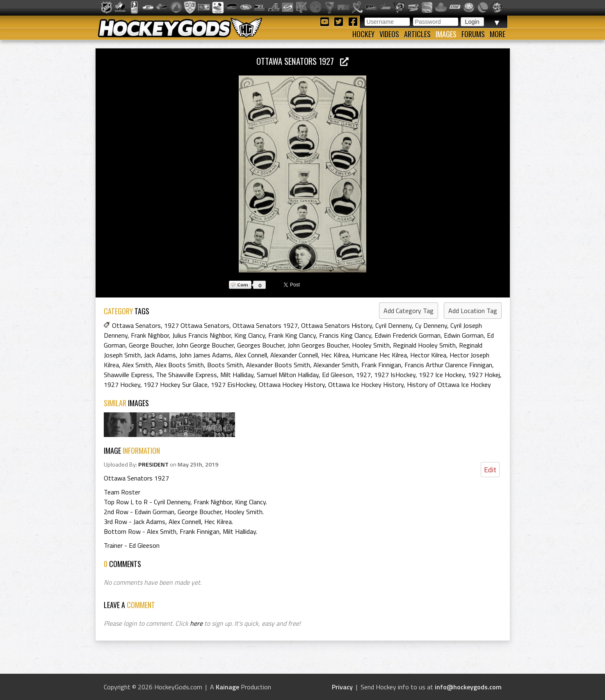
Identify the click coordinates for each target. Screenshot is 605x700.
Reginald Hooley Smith (424, 345)
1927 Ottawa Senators (197, 325)
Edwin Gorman (464, 335)
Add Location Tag (473, 311)
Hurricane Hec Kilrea (379, 355)
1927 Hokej (484, 375)
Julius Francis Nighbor (202, 335)
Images (446, 34)
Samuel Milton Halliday (288, 375)
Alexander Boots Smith (278, 365)
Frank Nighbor (150, 335)
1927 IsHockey (395, 375)
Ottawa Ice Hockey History (366, 384)
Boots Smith (225, 365)
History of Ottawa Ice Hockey (449, 384)
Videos (389, 34)
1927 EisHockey (233, 384)
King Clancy (250, 335)
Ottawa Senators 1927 (302, 61)
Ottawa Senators (136, 325)
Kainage (227, 687)
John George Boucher (205, 345)
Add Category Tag (409, 311)
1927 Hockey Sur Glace (176, 384)
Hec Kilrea (335, 355)
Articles (417, 34)
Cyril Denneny (394, 325)
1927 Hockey (122, 384)
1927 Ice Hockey (442, 375)
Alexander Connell (294, 355)
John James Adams (205, 355)
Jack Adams (160, 355)
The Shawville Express (186, 375)
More (498, 34)
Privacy (342, 687)
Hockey (363, 34)
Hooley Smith (371, 345)
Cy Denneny (431, 325)
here (196, 623)
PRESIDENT (153, 464)
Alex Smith (137, 365)
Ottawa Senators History (337, 325)
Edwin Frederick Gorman (408, 335)
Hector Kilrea (428, 355)
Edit (490, 470)
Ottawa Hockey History (292, 384)
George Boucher (151, 345)
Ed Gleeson (337, 375)
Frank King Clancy (292, 335)
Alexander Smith (336, 365)
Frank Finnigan (381, 365)
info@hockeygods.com (468, 687)
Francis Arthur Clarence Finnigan (448, 365)
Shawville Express (128, 375)
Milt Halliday (237, 375)
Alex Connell (251, 355)
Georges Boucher (261, 345)
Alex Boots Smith (179, 365)
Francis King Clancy (345, 335)
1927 (363, 375)
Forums (473, 34)
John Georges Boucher (318, 345)
